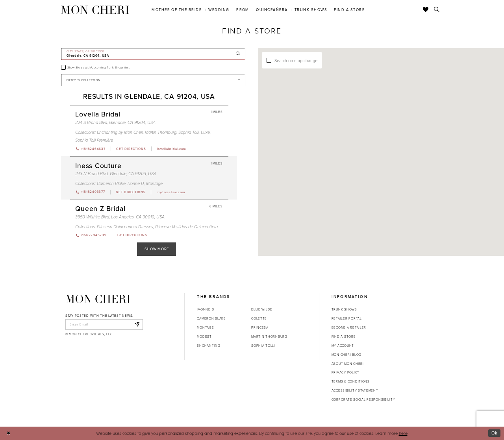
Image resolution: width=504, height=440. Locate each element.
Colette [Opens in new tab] (259, 318)
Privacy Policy (346, 372)
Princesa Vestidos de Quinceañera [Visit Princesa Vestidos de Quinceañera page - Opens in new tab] (186, 227)
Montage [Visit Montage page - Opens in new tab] (154, 183)
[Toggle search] (437, 10)
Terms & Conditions (351, 381)
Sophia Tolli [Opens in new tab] (263, 346)
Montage (205, 327)
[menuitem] (177, 10)
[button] (365, 130)
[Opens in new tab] (131, 149)
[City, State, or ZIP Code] (153, 54)
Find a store (344, 336)
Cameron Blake (211, 318)
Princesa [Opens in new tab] (260, 327)
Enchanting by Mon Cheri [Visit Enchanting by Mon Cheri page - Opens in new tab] (120, 132)
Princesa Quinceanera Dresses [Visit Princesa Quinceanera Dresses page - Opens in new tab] (125, 227)
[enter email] (104, 324)
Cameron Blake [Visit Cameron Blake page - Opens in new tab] (111, 183)
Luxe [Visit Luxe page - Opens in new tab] (205, 132)
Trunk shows (344, 309)
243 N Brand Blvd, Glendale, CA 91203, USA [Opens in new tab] (116, 174)
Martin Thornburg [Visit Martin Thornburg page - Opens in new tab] (161, 132)
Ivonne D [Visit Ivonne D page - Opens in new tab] (136, 183)
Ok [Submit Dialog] (495, 433)
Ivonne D (206, 309)
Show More (157, 249)
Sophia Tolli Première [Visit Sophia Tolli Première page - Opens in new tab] (94, 140)
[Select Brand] (153, 80)
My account (343, 346)
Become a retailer (349, 327)
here (403, 433)
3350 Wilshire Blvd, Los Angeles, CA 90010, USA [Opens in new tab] (120, 217)
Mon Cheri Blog (346, 355)
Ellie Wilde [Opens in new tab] (262, 309)
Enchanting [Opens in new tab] (208, 346)
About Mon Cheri (348, 364)
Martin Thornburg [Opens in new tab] (269, 336)
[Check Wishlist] (426, 10)
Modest (204, 336)
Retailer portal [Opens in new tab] (347, 318)
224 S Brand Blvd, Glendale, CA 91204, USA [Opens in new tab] (115, 122)
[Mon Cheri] (98, 299)
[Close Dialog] (8, 433)
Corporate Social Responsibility (363, 399)
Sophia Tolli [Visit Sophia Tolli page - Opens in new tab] (189, 132)
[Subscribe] (137, 324)
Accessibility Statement (355, 390)
